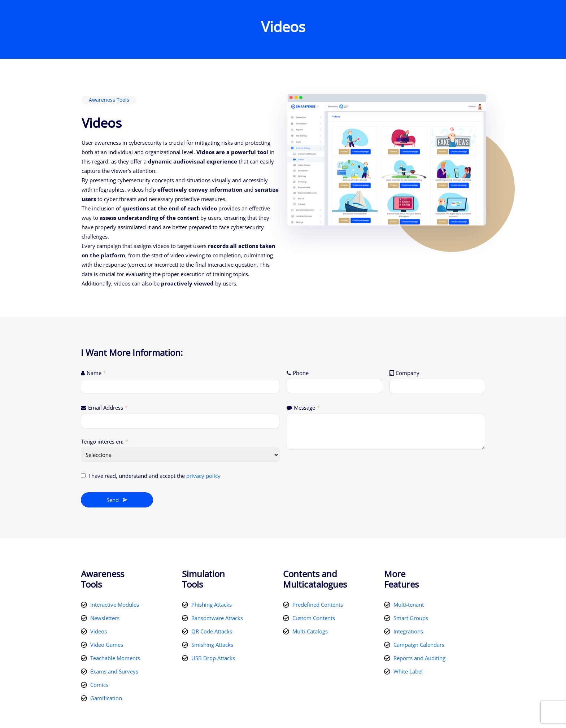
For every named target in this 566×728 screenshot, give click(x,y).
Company (408, 373)
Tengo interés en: (105, 441)
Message (307, 407)
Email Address (108, 407)
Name (96, 373)
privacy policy (203, 476)
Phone (301, 373)
